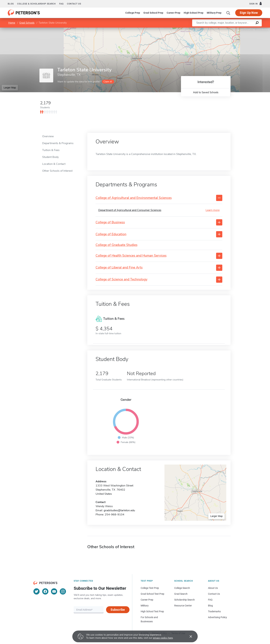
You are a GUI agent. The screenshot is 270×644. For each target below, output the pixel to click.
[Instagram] (63, 591)
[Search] (228, 13)
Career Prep (173, 13)
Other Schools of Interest (57, 171)
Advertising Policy (217, 617)
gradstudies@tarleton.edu (119, 510)
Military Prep (214, 13)
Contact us (74, 4)
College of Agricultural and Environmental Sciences (134, 198)
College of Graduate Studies (116, 245)
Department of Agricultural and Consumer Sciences (130, 210)
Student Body (50, 157)
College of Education (111, 234)
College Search (182, 588)
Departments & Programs (58, 143)
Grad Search (181, 594)
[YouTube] (54, 591)
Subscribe (118, 610)
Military (145, 606)
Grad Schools (27, 23)
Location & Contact (54, 164)
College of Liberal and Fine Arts (119, 268)
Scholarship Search (185, 600)
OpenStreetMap (247, 29)
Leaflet (228, 29)
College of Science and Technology (121, 280)
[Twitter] (37, 591)
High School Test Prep (152, 611)
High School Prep (194, 13)
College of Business (110, 222)
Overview (48, 136)
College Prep (133, 13)
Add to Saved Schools (206, 92)
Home (12, 23)
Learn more (213, 210)
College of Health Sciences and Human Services (131, 256)
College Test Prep (150, 588)
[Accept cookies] (188, 636)
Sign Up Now (249, 13)
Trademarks (214, 611)
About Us (213, 588)
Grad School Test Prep (152, 594)
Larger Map (10, 88)
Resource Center (183, 606)
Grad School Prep (153, 13)
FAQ (61, 4)
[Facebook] (45, 591)
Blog (11, 4)
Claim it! (108, 82)
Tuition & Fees (51, 150)
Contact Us (214, 594)
